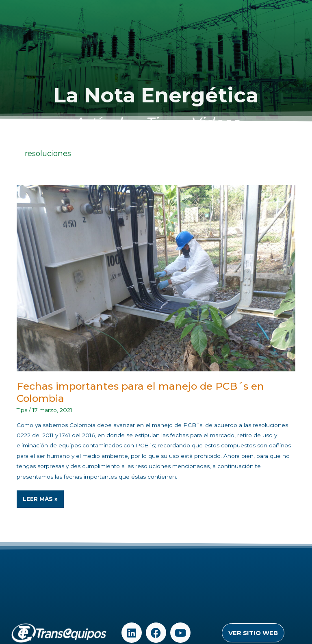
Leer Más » (43, 496)
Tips (22, 410)
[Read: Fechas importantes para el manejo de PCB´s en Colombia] (156, 278)
